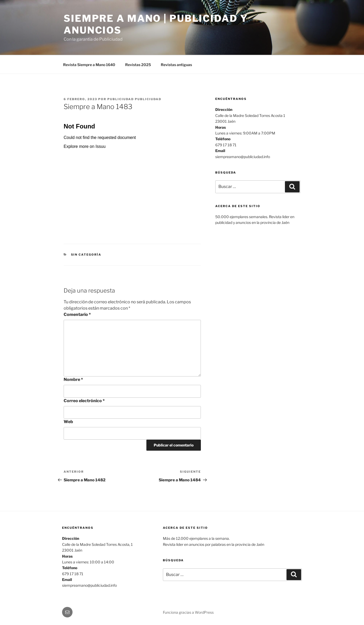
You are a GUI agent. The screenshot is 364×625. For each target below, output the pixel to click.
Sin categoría (86, 255)
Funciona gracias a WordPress (188, 612)
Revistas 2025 (138, 65)
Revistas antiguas (176, 65)
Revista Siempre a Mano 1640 (89, 65)
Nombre (73, 379)
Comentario (77, 314)
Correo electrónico (84, 401)
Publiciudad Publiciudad (134, 99)
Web (68, 422)
